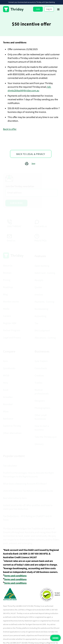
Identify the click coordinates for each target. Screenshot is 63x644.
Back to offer (10, 129)
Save (33, 164)
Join (38, 9)
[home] (13, 9)
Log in (49, 9)
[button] (58, 9)
